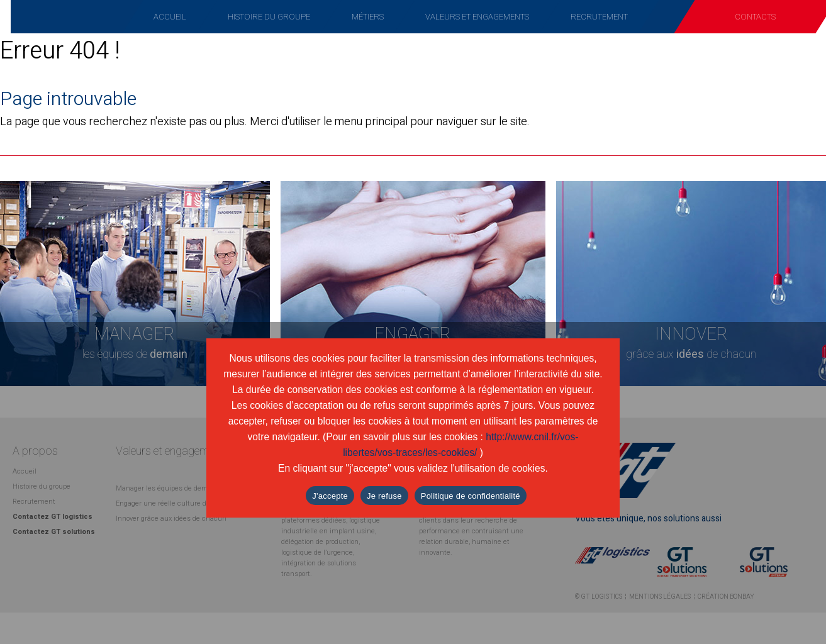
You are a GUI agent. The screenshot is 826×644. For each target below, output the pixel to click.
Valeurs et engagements (477, 17)
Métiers (368, 17)
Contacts (755, 17)
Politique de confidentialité (471, 496)
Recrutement (599, 17)
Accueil (170, 17)
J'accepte (330, 496)
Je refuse (384, 496)
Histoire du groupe (269, 17)
